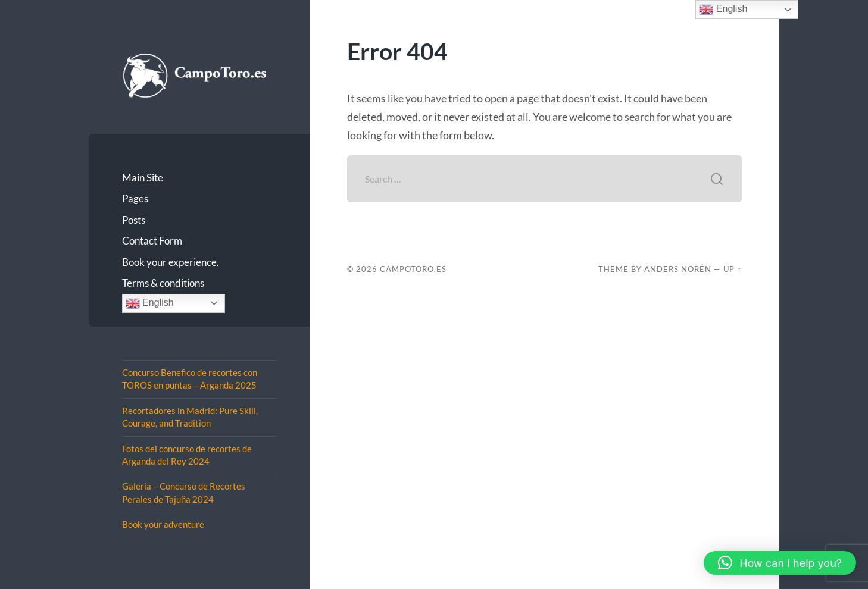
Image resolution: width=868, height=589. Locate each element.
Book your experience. (171, 262)
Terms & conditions (163, 283)
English (150, 303)
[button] (780, 563)
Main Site (143, 178)
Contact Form (152, 241)
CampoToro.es (413, 269)
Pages (135, 198)
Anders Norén (678, 269)
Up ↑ (732, 269)
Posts (134, 220)
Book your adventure (163, 524)
